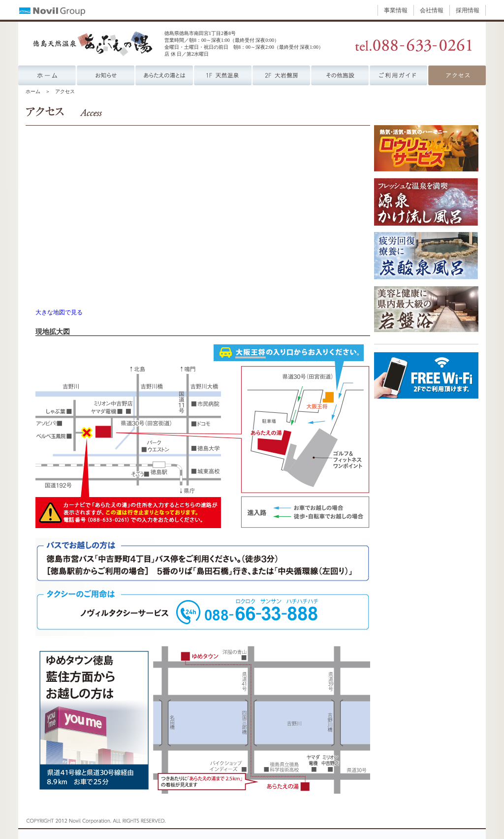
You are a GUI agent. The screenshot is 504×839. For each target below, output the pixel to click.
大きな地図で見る (59, 313)
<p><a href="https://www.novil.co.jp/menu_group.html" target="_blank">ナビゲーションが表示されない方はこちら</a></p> (252, 10)
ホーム (33, 91)
